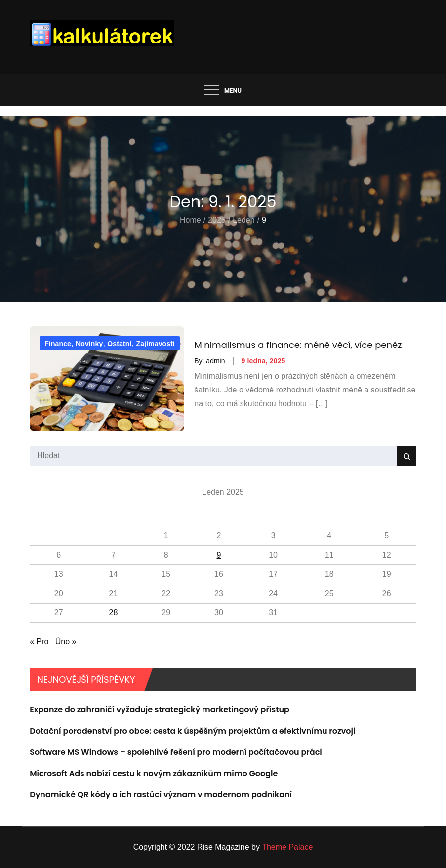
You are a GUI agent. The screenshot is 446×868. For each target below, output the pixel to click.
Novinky (89, 344)
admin (215, 361)
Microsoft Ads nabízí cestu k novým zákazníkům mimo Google (154, 773)
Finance (58, 344)
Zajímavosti (155, 344)
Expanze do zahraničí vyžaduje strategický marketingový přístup (160, 710)
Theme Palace (287, 847)
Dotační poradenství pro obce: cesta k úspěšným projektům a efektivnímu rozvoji (192, 731)
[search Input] (223, 456)
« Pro (39, 641)
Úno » (66, 641)
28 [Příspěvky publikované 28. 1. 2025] (114, 613)
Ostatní (119, 344)
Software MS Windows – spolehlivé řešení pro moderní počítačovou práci (176, 752)
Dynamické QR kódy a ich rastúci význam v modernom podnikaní (161, 795)
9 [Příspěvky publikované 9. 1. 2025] (219, 555)
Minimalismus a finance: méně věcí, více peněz (298, 345)
